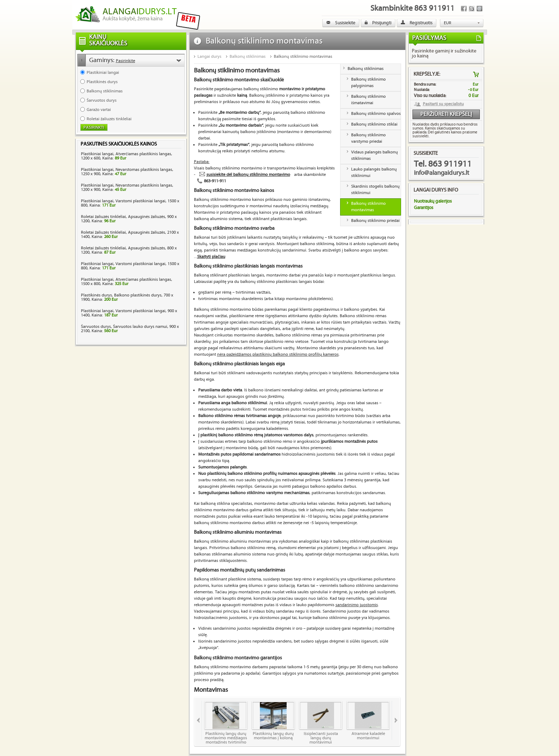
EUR (448, 23)
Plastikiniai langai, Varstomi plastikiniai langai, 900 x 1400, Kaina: (129, 313)
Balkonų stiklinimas (248, 57)
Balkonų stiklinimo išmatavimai (368, 100)
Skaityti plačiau (211, 257)
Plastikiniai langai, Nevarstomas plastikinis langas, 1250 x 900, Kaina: (127, 172)
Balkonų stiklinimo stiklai (374, 124)
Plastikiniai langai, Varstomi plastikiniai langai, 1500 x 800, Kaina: (130, 203)
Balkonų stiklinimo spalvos (376, 114)
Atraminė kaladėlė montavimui (368, 721)
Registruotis (417, 23)
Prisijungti (378, 23)
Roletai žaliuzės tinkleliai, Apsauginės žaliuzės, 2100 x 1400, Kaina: (130, 235)
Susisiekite (341, 23)
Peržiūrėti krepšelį (446, 114)
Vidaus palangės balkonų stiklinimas (375, 155)
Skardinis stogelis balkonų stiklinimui (375, 190)
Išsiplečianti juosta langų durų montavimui (321, 723)
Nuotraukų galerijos (433, 201)
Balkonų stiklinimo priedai (375, 221)
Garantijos (424, 208)
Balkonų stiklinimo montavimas (303, 57)
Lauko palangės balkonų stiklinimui (374, 172)
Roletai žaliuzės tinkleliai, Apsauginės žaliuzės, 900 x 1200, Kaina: (129, 219)
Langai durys (209, 57)
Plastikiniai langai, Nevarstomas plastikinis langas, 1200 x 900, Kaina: (127, 187)
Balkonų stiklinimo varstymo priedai (368, 138)
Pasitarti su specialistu (443, 104)
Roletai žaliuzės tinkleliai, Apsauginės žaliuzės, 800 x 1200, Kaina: (129, 250)
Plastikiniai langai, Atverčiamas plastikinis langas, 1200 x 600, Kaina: (127, 156)
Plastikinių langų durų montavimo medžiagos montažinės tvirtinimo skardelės (226, 723)
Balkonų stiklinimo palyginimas (368, 83)
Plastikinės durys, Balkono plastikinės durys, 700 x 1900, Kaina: (127, 297)
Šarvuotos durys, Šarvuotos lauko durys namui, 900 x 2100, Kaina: (130, 329)
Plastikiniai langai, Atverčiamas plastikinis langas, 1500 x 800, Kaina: (127, 282)
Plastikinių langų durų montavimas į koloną (273, 721)
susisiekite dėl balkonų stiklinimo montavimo (248, 175)
